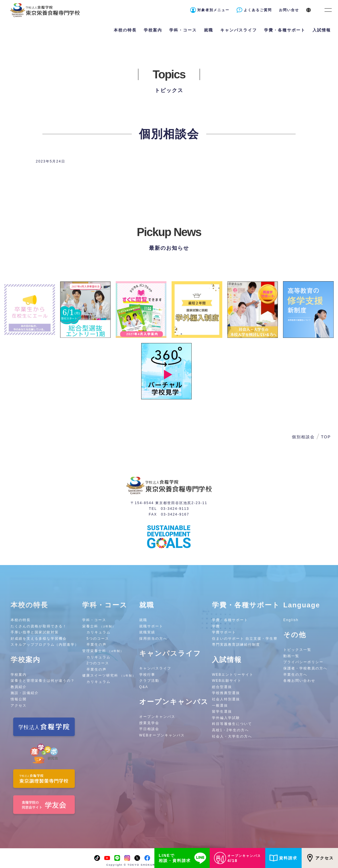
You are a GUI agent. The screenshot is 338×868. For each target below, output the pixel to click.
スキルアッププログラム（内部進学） (45, 645)
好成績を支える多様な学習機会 (39, 639)
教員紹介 (19, 687)
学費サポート (224, 632)
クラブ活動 (149, 681)
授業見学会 (149, 723)
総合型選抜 (222, 687)
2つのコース (98, 663)
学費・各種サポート (230, 620)
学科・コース (94, 620)
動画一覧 (291, 656)
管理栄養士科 (103, 651)
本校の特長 (21, 620)
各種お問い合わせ (299, 681)
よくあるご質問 (258, 10)
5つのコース (98, 639)
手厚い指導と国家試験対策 (35, 632)
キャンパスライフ (155, 668)
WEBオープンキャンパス (162, 735)
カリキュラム (99, 632)
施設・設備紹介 (25, 693)
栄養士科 (99, 626)
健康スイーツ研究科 (109, 675)
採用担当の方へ (153, 639)
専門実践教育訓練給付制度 (236, 645)
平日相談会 (149, 729)
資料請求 (283, 858)
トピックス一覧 (297, 650)
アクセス (320, 858)
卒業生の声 (97, 645)
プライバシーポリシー (303, 662)
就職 (143, 620)
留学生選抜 (222, 712)
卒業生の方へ (295, 675)
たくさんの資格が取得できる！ (39, 626)
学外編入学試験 (226, 718)
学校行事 (147, 675)
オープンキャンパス (157, 717)
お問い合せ (289, 10)
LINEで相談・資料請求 (183, 858)
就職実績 (147, 632)
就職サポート (151, 626)
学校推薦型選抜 (226, 693)
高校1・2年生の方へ (230, 730)
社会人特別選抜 (226, 699)
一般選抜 (220, 706)
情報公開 (19, 699)
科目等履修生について (232, 724)
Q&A (144, 687)
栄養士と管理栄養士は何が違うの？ (43, 681)
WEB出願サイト (227, 681)
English (291, 620)
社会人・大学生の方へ (232, 736)
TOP (326, 437)
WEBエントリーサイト (233, 675)
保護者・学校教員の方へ (305, 668)
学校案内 (19, 675)
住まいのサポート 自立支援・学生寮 (245, 639)
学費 (216, 626)
